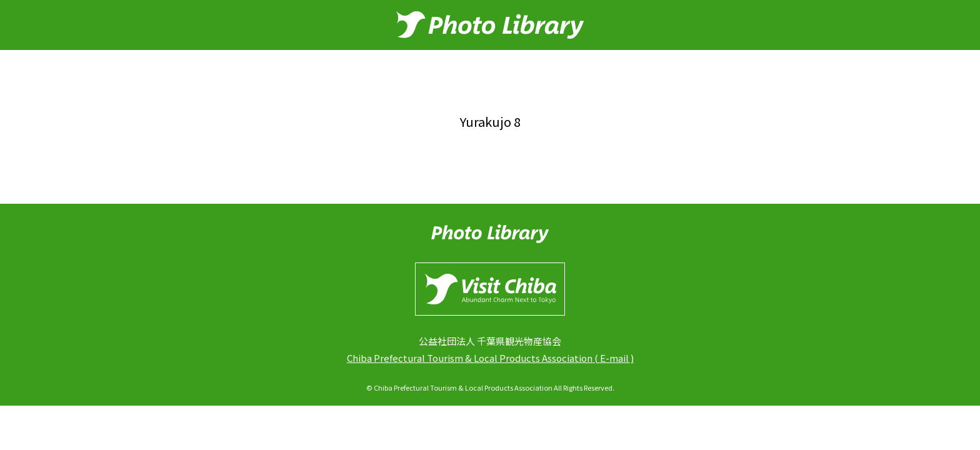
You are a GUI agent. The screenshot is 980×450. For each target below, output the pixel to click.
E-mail (614, 358)
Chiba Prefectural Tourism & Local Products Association (470, 358)
